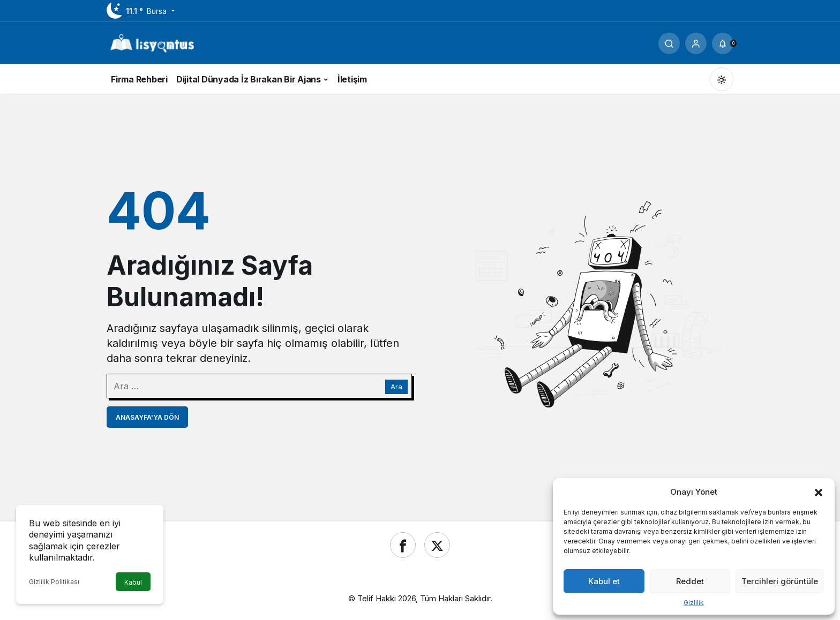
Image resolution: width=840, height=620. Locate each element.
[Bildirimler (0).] (723, 43)
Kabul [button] (133, 582)
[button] (819, 492)
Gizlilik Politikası (54, 582)
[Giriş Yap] (696, 43)
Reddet (690, 581)
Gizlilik (694, 603)
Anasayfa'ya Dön (147, 417)
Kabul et (604, 581)
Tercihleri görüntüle (780, 581)
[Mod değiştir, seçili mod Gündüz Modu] (722, 79)
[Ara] (669, 43)
